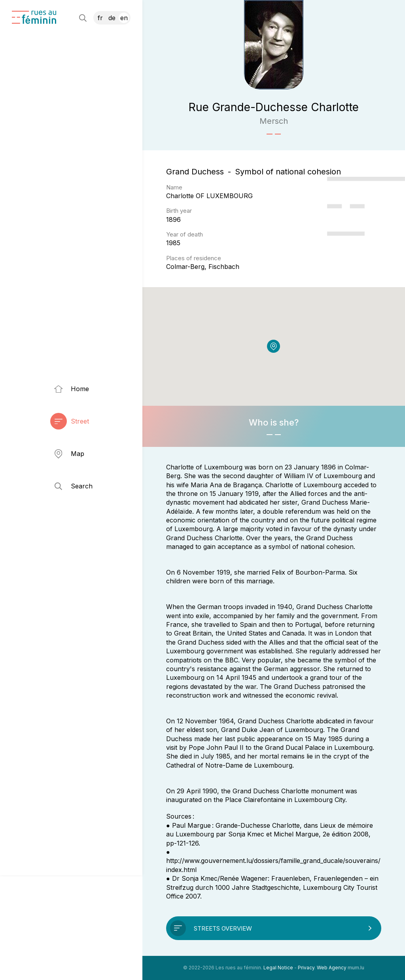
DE (112, 18)
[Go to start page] (34, 17)
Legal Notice (278, 968)
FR (100, 18)
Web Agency (332, 968)
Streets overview (223, 928)
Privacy (306, 968)
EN (124, 18)
